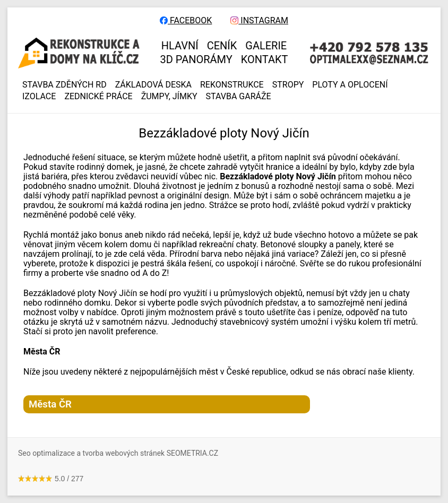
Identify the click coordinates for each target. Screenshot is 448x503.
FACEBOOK (186, 21)
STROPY (288, 85)
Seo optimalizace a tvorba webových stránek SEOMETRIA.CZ (118, 453)
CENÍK (222, 46)
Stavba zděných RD (64, 85)
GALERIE (266, 46)
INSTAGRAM (259, 21)
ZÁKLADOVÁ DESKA (153, 85)
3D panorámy (196, 59)
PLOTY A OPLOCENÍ (350, 85)
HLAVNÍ (180, 46)
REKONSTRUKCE (232, 85)
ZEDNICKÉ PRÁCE (98, 97)
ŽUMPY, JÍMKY (169, 97)
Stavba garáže (239, 97)
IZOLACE (39, 97)
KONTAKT (265, 59)
